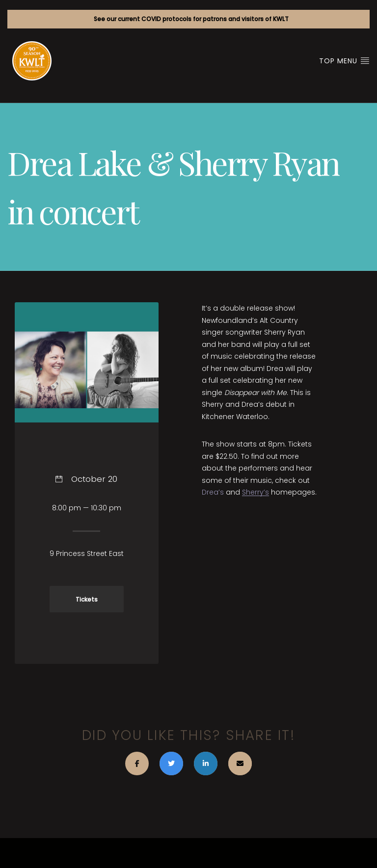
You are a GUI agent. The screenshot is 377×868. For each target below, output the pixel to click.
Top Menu (344, 61)
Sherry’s (256, 492)
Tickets (87, 600)
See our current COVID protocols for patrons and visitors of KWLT (191, 19)
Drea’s (213, 492)
